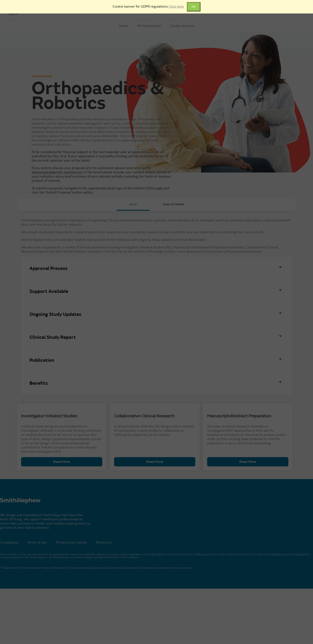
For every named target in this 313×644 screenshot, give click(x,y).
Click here (176, 7)
